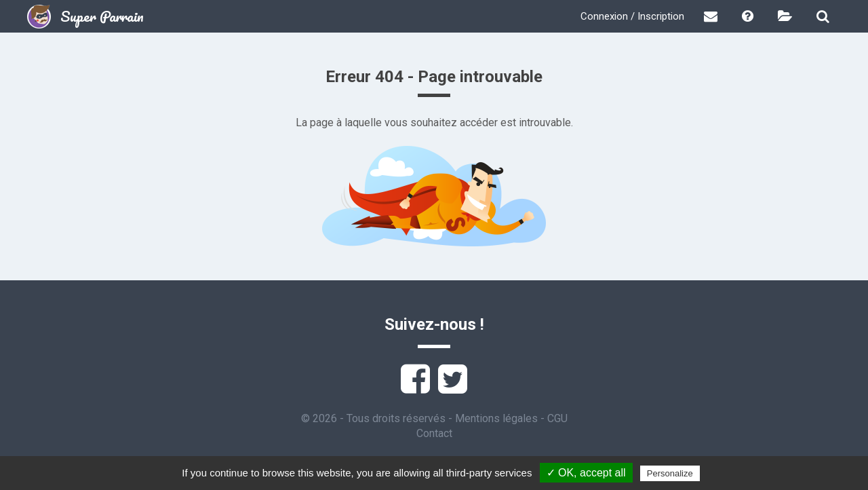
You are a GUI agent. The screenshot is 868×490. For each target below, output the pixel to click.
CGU (557, 418)
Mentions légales (496, 418)
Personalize (670, 473)
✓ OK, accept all (586, 473)
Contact (434, 433)
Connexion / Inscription (632, 16)
